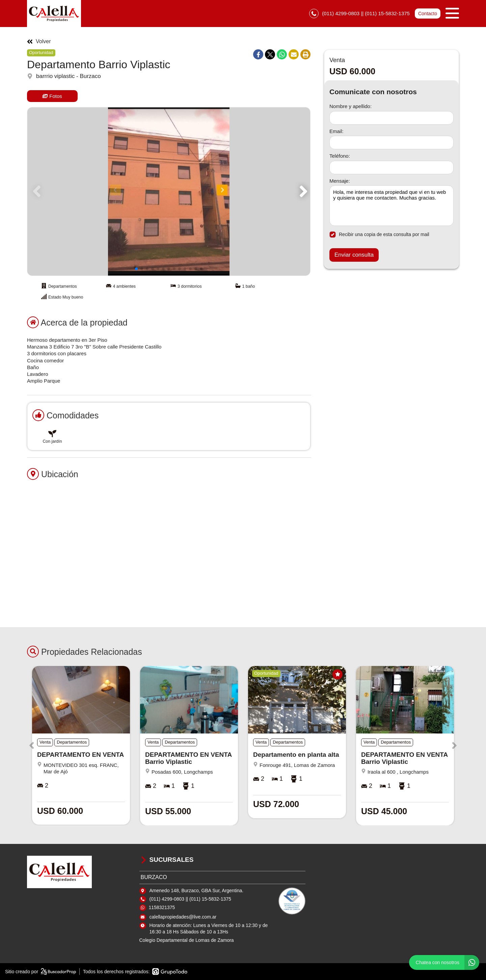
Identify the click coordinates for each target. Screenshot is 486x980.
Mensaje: (340, 181)
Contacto (428, 14)
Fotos (52, 96)
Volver (39, 42)
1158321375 (162, 907)
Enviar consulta (354, 255)
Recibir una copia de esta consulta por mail (379, 235)
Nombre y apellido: (350, 106)
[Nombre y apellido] (391, 118)
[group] (169, 191)
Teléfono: (340, 156)
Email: (336, 131)
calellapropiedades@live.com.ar (183, 917)
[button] (302, 191)
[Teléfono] (391, 167)
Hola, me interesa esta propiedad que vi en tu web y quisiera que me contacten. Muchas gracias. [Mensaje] (391, 206)
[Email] (391, 143)
